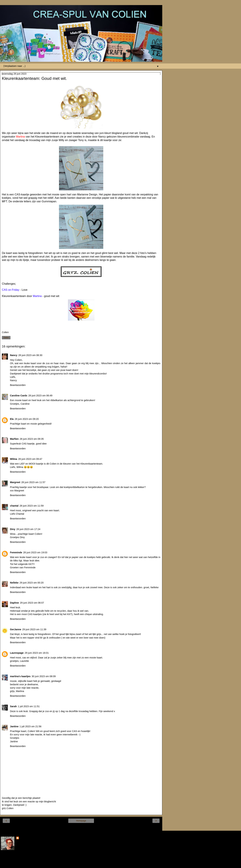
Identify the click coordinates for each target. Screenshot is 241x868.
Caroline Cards (19, 396)
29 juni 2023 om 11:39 (34, 629)
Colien (23, 838)
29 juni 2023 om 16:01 (37, 653)
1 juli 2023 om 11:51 (29, 706)
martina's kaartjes (20, 676)
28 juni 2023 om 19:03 (35, 552)
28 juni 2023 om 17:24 (28, 529)
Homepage (81, 821)
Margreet (15, 482)
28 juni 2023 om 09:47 (30, 459)
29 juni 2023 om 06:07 (32, 603)
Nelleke (14, 583)
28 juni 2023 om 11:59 (31, 506)
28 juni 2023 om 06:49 (40, 396)
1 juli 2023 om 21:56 (30, 726)
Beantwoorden (18, 385)
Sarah (13, 706)
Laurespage (17, 653)
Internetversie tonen (81, 827)
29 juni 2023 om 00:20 (31, 583)
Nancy (14, 355)
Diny (13, 529)
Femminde (16, 552)
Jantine (14, 726)
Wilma (14, 459)
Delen (6, 338)
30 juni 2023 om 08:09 (44, 676)
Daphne (14, 603)
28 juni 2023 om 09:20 (27, 419)
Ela (12, 419)
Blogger (93, 865)
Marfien (14, 439)
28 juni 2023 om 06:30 (30, 355)
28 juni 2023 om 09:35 (32, 439)
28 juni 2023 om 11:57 (33, 482)
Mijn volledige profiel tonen (15, 858)
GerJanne (16, 629)
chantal (14, 506)
